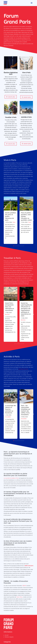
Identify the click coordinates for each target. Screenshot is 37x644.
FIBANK (24, 586)
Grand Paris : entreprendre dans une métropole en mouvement (10, 307)
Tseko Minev (20, 597)
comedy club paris (23, 369)
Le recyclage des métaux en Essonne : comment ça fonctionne (10, 409)
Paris (14, 222)
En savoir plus (11, 97)
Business (7, 314)
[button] (33, 220)
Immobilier (8, 417)
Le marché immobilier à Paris (11, 478)
